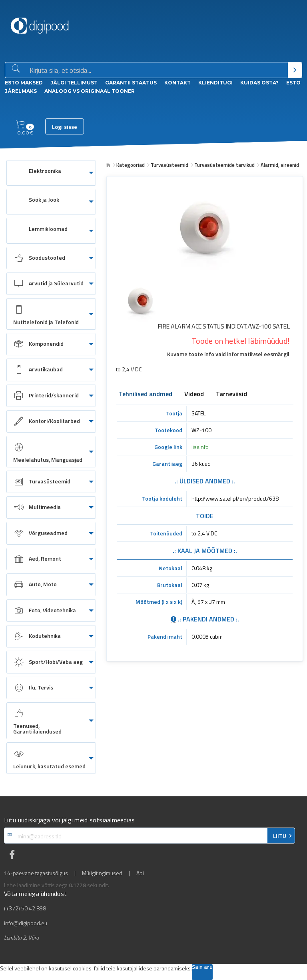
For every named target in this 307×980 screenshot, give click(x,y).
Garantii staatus (131, 83)
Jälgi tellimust (74, 83)
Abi (140, 873)
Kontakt (177, 83)
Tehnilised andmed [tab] (146, 395)
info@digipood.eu (26, 923)
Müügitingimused (102, 873)
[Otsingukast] (157, 70)
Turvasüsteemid (169, 165)
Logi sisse (65, 127)
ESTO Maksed (24, 83)
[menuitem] (51, 173)
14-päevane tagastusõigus (36, 873)
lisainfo (200, 447)
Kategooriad (131, 165)
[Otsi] (295, 70)
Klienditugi (215, 83)
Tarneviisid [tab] (231, 395)
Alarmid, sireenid (280, 165)
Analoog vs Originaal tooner (90, 91)
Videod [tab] (194, 395)
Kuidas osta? (259, 83)
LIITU (280, 836)
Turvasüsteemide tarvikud (224, 165)
